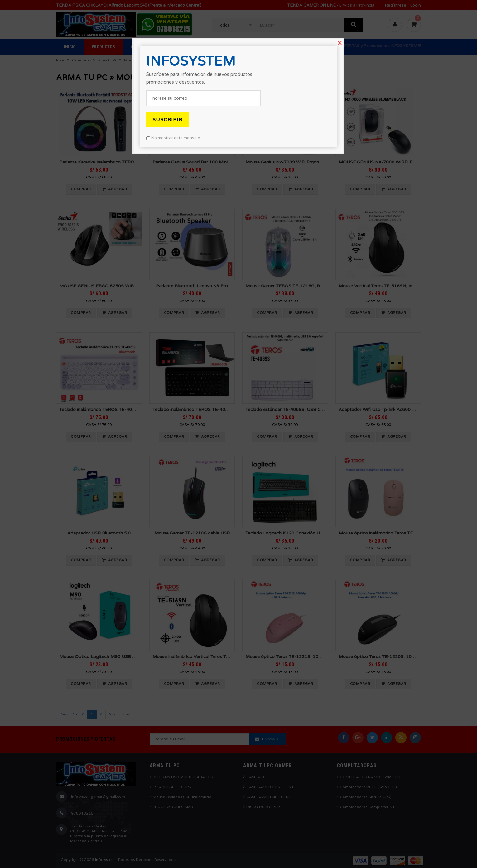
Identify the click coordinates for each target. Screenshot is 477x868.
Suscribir (167, 120)
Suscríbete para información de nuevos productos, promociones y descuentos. (200, 78)
